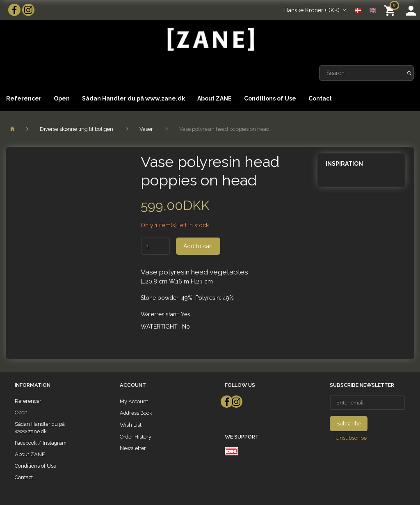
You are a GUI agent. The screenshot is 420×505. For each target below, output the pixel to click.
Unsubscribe (351, 438)
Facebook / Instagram (41, 443)
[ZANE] (210, 40)
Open (62, 98)
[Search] (410, 73)
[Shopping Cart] (391, 10)
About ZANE (215, 98)
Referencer (24, 98)
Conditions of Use (270, 98)
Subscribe (349, 424)
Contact (320, 98)
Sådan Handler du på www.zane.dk (134, 98)
